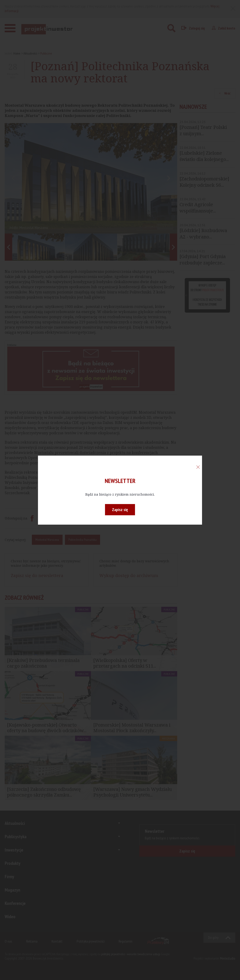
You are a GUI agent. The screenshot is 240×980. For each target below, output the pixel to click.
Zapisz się (120, 510)
